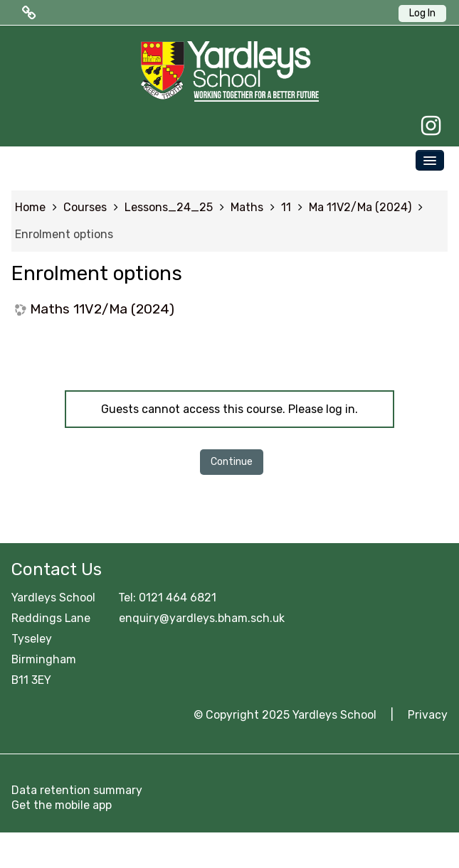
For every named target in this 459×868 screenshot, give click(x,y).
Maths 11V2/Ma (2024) (102, 309)
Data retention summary (77, 790)
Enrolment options (64, 234)
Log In (422, 13)
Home (30, 207)
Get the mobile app (62, 805)
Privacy (428, 715)
